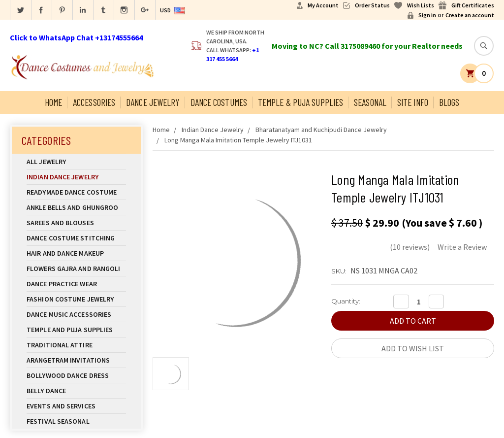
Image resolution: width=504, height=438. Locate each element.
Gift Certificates (473, 5)
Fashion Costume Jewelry (76, 299)
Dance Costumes (219, 102)
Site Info (413, 102)
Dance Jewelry (153, 102)
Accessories (94, 102)
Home (53, 102)
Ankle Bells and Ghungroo (72, 207)
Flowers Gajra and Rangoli (74, 269)
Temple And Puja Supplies (76, 330)
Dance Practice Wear (76, 284)
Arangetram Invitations (68, 360)
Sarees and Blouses (76, 223)
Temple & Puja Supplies (300, 102)
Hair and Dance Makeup (76, 253)
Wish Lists (421, 5)
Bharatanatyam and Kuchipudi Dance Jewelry (321, 130)
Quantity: (346, 301)
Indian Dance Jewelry (76, 177)
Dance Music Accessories (69, 314)
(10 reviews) (410, 247)
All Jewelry (76, 162)
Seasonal (370, 102)
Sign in (427, 15)
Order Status (372, 5)
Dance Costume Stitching (71, 238)
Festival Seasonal (58, 421)
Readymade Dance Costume (76, 192)
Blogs (449, 102)
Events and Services (61, 406)
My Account (323, 5)
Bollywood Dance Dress (68, 375)
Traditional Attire (60, 345)
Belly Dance (76, 391)
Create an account (470, 15)
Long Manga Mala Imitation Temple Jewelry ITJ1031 (238, 140)
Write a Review (462, 247)
